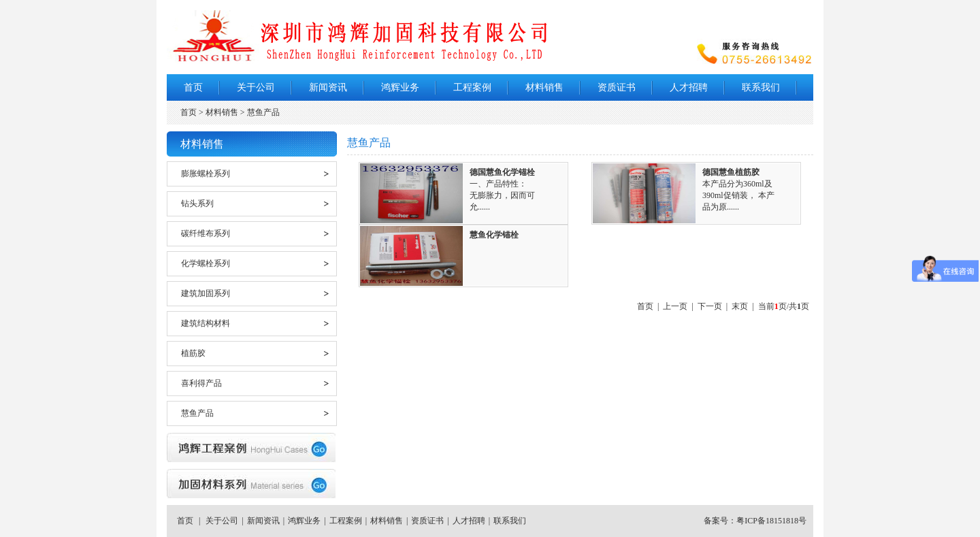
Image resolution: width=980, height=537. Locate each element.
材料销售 (544, 87)
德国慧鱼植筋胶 (731, 172)
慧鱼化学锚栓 (494, 235)
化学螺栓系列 (206, 263)
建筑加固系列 (206, 293)
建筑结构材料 (206, 323)
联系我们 (761, 87)
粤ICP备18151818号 (771, 521)
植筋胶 (193, 353)
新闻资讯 (328, 87)
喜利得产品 (201, 383)
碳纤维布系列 (206, 233)
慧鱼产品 (197, 413)
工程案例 (472, 87)
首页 (193, 87)
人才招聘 (689, 87)
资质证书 (617, 87)
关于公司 (256, 87)
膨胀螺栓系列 (206, 174)
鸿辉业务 (400, 87)
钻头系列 (197, 204)
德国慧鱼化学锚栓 (502, 172)
